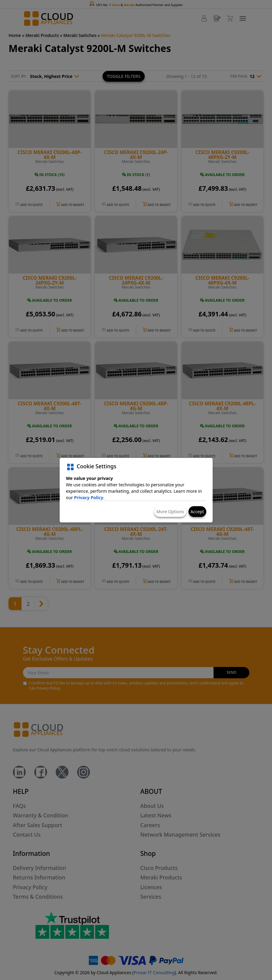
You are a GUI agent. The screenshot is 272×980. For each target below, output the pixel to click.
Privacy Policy (89, 497)
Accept (197, 512)
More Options (170, 512)
